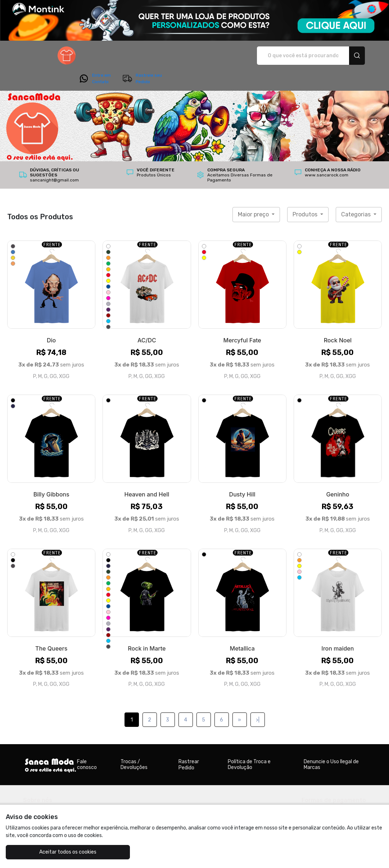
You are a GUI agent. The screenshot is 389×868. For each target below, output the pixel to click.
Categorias (357, 194)
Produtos (306, 194)
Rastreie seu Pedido (342, 55)
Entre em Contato (295, 55)
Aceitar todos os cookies (53, 852)
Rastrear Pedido (189, 745)
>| (258, 700)
